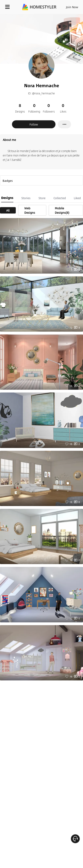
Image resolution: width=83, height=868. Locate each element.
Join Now (72, 7)
